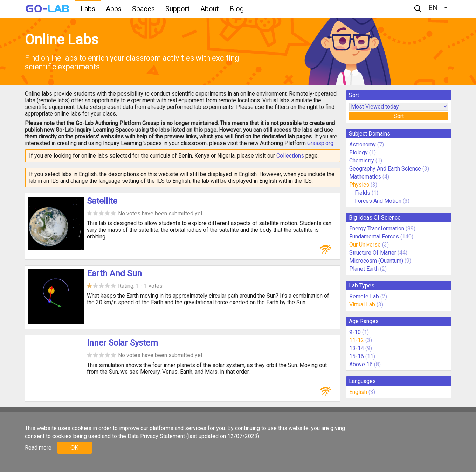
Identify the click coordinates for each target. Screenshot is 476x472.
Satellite (102, 201)
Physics (359, 185)
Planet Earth (364, 269)
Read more (38, 448)
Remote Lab (364, 296)
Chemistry (362, 161)
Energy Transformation (377, 228)
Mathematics (365, 177)
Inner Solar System (122, 343)
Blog (237, 9)
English (358, 392)
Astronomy (363, 144)
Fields (363, 193)
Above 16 (361, 364)
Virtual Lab (362, 304)
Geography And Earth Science (385, 169)
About (210, 9)
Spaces (143, 9)
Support (178, 9)
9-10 (355, 332)
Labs (88, 9)
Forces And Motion (378, 201)
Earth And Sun (114, 273)
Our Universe (365, 245)
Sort (399, 116)
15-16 (357, 356)
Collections (290, 156)
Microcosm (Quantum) (376, 261)
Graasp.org (320, 143)
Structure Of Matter (373, 253)
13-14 (357, 348)
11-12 (357, 340)
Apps (114, 9)
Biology (358, 152)
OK (74, 448)
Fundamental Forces (374, 237)
